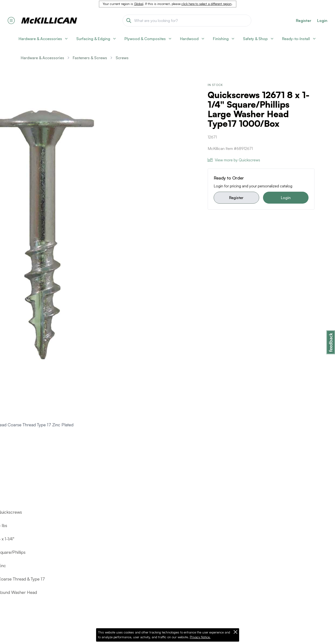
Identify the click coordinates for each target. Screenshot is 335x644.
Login (322, 21)
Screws (122, 58)
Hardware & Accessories (42, 58)
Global (139, 4)
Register (236, 198)
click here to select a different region (206, 4)
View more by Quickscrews (234, 160)
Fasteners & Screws (90, 58)
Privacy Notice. (200, 637)
